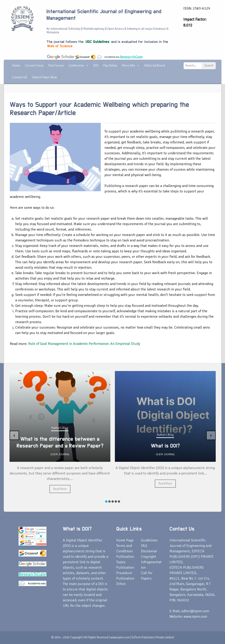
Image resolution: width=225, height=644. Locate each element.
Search (209, 66)
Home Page (125, 540)
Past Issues (56, 65)
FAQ (144, 546)
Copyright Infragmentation (151, 562)
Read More (60, 489)
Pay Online (110, 65)
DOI (96, 65)
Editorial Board (155, 65)
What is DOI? (165, 446)
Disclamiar (149, 551)
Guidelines (149, 540)
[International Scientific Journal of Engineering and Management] (22, 18)
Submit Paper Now (44, 77)
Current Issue (34, 65)
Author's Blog (60, 428)
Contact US (20, 77)
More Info (131, 66)
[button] (106, 501)
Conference (79, 66)
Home (16, 65)
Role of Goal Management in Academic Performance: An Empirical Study (84, 344)
